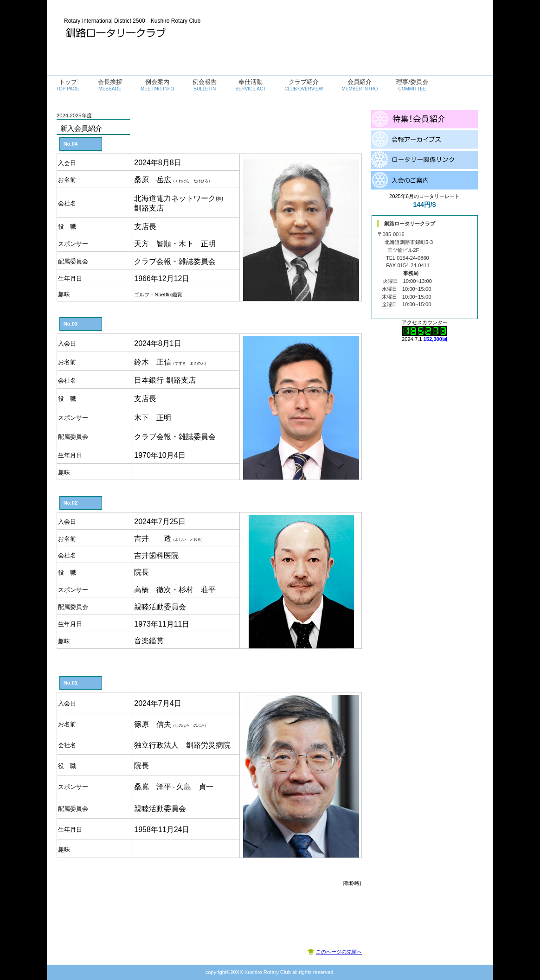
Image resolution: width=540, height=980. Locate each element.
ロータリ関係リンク (424, 160)
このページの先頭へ (339, 952)
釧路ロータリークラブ (157, 33)
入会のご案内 (424, 180)
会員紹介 (424, 119)
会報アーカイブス (424, 140)
